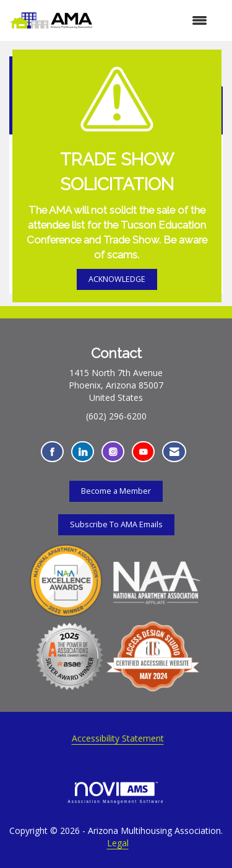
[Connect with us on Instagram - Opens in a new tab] (113, 452)
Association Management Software (116, 793)
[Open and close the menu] (156, 20)
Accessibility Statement (118, 738)
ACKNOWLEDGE (117, 279)
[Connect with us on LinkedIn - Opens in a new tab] (83, 452)
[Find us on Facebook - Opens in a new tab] (52, 452)
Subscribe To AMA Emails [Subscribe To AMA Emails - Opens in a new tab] (116, 524)
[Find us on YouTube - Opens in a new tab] (143, 452)
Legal (118, 843)
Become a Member (116, 491)
